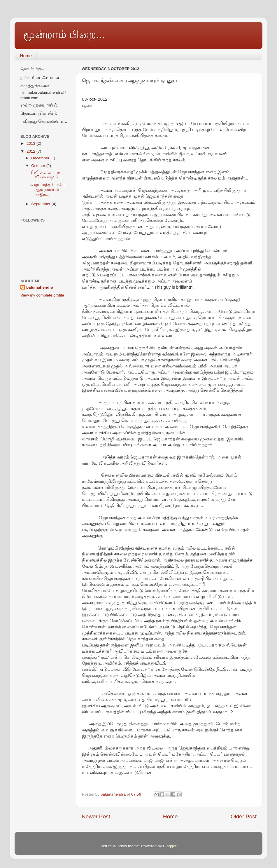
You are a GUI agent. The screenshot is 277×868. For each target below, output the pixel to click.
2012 (31, 151)
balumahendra (40, 287)
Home (26, 56)
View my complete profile (42, 295)
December (41, 158)
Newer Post (96, 816)
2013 (31, 143)
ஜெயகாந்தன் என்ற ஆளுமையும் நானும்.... (48, 189)
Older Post (244, 816)
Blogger (170, 846)
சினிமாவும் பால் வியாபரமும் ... (46, 175)
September (41, 204)
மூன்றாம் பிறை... (64, 34)
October (39, 166)
